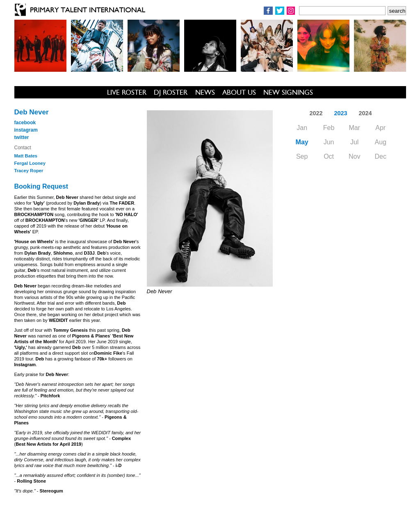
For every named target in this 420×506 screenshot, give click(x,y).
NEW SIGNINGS (288, 92)
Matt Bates (26, 156)
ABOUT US (239, 92)
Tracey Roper (29, 171)
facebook (25, 123)
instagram (26, 130)
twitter (22, 137)
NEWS (205, 92)
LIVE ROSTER (127, 92)
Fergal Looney (30, 163)
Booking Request (41, 186)
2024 (365, 113)
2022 (316, 113)
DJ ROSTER (171, 92)
